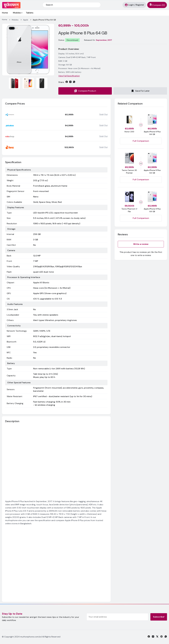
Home (5, 13)
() (157, 5)
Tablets (30, 13)
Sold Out (103, 115)
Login (131, 5)
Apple (26, 20)
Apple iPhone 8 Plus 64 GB (44, 20)
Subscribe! (159, 617)
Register (140, 5)
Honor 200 (129, 132)
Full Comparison (141, 141)
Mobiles (17, 13)
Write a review (141, 244)
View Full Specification (69, 76)
